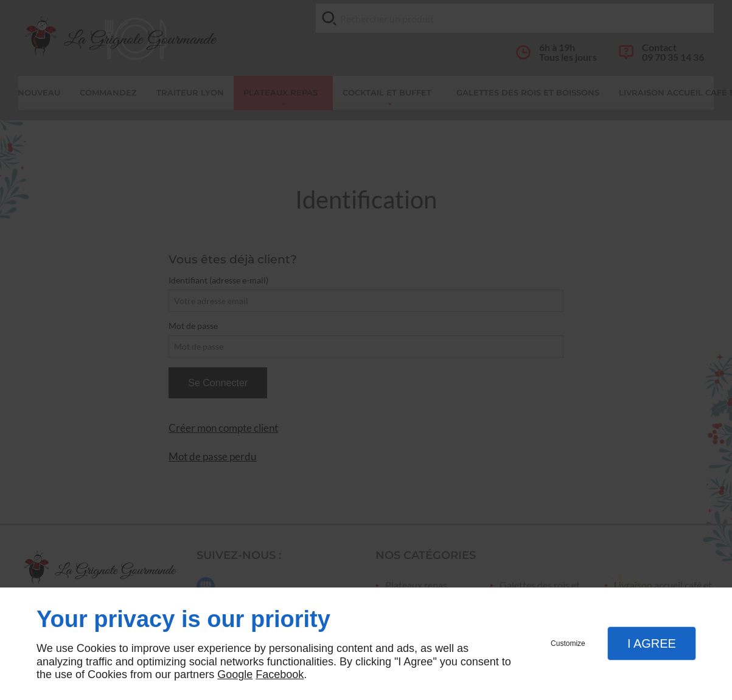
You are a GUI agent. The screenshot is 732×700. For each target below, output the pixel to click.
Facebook (280, 674)
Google (235, 674)
